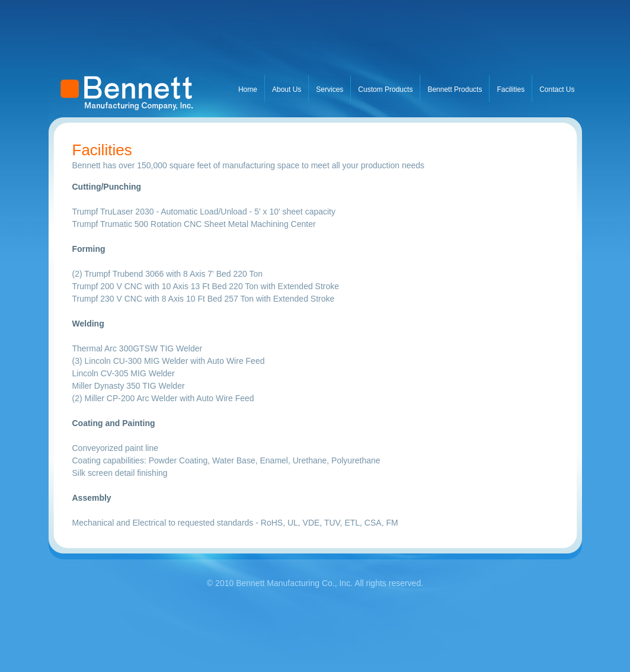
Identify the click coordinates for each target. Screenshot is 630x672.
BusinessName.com (137, 59)
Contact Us (557, 89)
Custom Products (385, 89)
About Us (287, 89)
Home (248, 89)
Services (330, 89)
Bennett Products (455, 89)
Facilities (511, 89)
